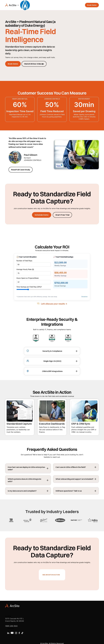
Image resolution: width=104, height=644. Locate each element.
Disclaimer (84, 297)
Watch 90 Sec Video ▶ (34, 64)
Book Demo (92, 5)
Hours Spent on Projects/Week (28, 278)
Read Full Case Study (21, 170)
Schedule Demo (42, 215)
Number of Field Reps (24, 261)
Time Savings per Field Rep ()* (29, 287)
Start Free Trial (62, 215)
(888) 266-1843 (11, 626)
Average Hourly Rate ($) (25, 269)
